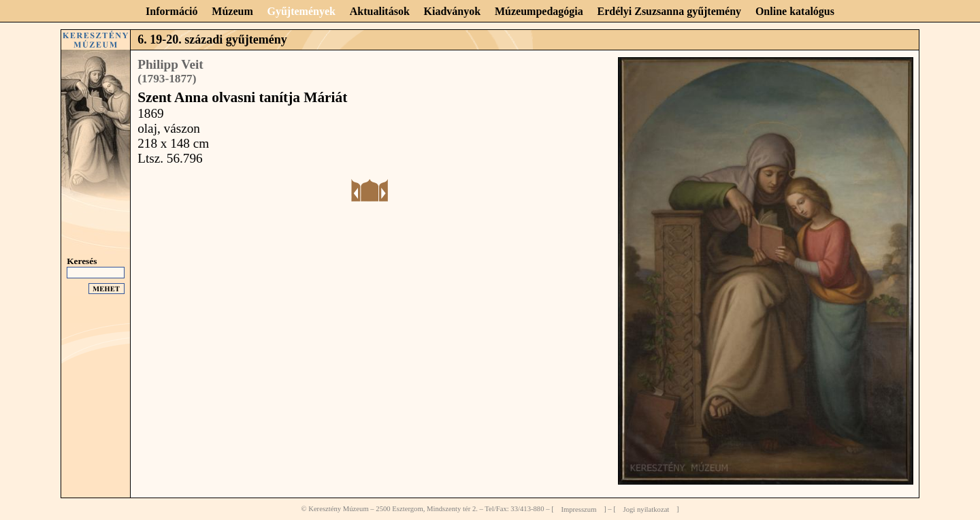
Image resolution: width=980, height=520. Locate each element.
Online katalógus (795, 11)
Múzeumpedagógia (539, 11)
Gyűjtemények (301, 11)
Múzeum (232, 11)
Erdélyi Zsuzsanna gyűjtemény (670, 11)
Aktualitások (380, 11)
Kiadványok (453, 11)
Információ (171, 11)
